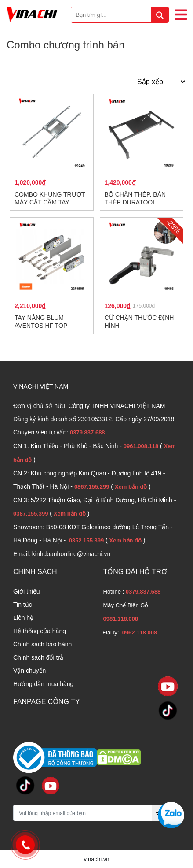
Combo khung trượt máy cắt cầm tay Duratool (50, 202)
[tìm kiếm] (160, 15)
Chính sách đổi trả (38, 657)
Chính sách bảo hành (42, 644)
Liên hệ (23, 618)
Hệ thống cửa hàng (40, 631)
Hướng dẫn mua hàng (43, 684)
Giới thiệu (27, 591)
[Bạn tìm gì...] (120, 15)
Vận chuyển (29, 671)
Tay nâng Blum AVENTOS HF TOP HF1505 (41, 326)
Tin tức (23, 605)
